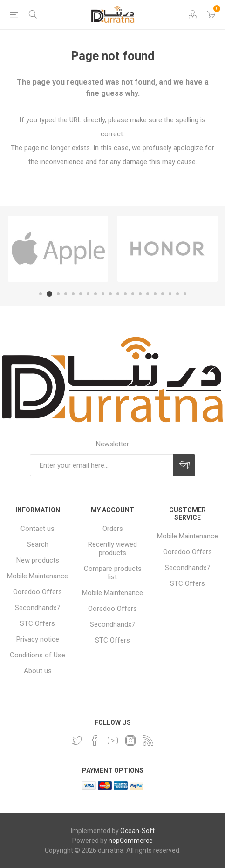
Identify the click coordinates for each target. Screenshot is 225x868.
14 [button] (140, 294)
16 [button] (155, 294)
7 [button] (88, 294)
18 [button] (170, 294)
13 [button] (133, 294)
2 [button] (49, 294)
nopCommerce (131, 841)
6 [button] (81, 294)
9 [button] (103, 294)
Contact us (37, 529)
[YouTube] (113, 741)
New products (38, 560)
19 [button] (177, 294)
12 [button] (125, 294)
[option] (58, 249)
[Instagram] (130, 741)
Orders (113, 529)
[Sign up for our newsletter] (102, 465)
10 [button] (110, 294)
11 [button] (118, 294)
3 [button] (58, 294)
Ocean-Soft (137, 831)
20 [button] (185, 294)
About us (38, 671)
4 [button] (66, 294)
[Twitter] (77, 741)
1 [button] (41, 294)
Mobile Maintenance (37, 576)
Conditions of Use (37, 655)
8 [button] (95, 294)
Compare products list (113, 573)
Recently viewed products (112, 549)
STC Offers (37, 623)
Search (38, 544)
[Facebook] (95, 741)
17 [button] (163, 294)
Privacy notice (38, 639)
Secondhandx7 (37, 608)
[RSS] (148, 741)
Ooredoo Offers (37, 592)
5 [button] (73, 294)
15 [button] (148, 294)
